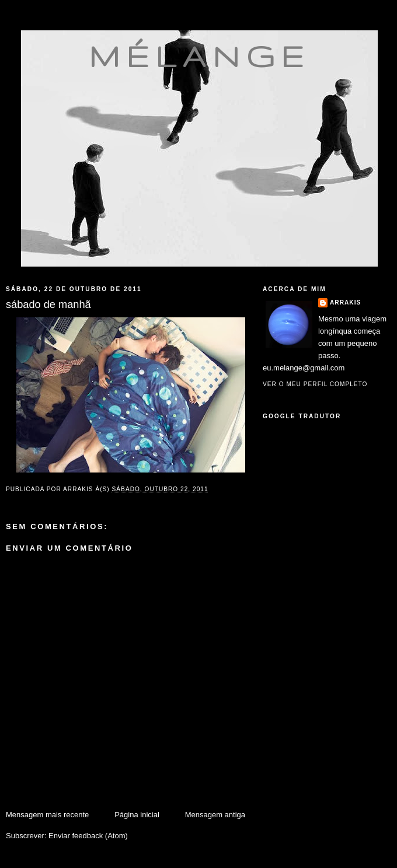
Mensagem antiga (215, 815)
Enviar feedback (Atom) (88, 836)
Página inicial (137, 815)
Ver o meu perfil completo (315, 384)
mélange (199, 56)
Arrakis (345, 302)
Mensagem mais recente (47, 815)
